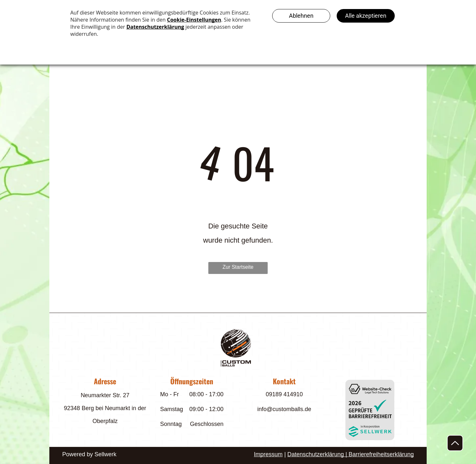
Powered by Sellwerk (89, 454)
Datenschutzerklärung (316, 454)
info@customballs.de (284, 409)
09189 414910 (284, 394)
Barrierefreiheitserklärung (381, 454)
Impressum (268, 454)
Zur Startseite (238, 267)
